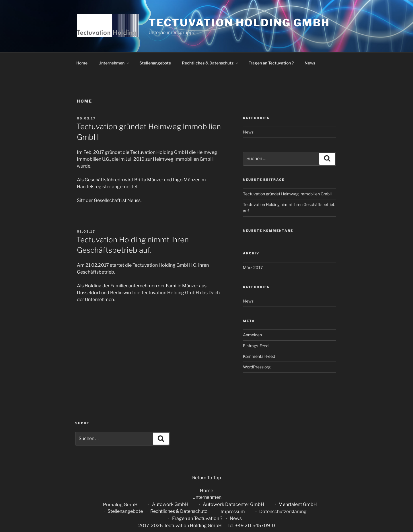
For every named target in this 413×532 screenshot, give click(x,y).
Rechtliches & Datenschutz (210, 63)
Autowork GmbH (170, 504)
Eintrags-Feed (256, 346)
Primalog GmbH (120, 505)
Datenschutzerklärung (283, 512)
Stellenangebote (155, 63)
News (310, 63)
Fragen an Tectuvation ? (271, 63)
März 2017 (253, 267)
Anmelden (252, 335)
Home (82, 63)
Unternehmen (114, 63)
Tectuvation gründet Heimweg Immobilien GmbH (288, 194)
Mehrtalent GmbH (298, 504)
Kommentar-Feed (259, 356)
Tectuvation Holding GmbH (239, 23)
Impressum (233, 512)
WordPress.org (257, 367)
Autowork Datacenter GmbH (233, 504)
